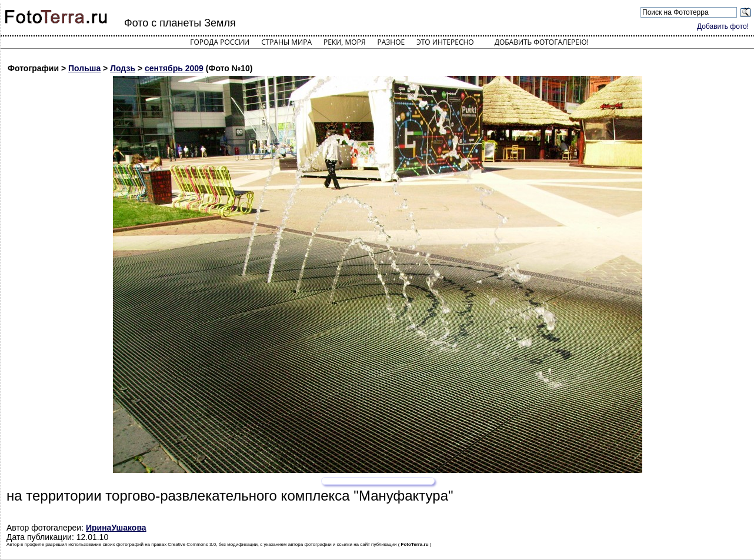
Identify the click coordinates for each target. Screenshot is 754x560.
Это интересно (445, 42)
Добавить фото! (723, 26)
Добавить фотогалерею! (542, 42)
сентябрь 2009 (174, 68)
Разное (391, 42)
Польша (84, 68)
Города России (220, 42)
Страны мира (286, 42)
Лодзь (123, 68)
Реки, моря (344, 42)
